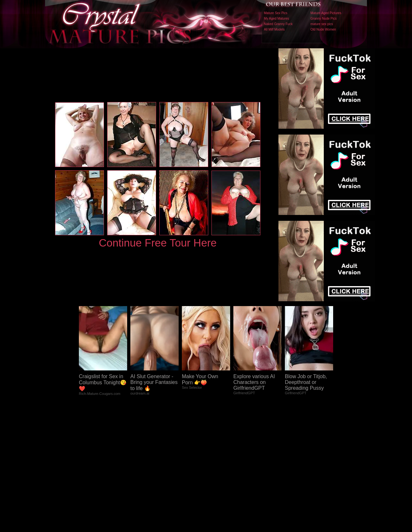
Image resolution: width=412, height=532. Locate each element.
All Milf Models (274, 29)
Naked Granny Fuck (278, 24)
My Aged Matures (276, 19)
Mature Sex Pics (276, 13)
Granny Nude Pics (324, 19)
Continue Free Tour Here (158, 243)
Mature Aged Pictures (326, 13)
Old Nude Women (323, 29)
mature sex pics (322, 24)
